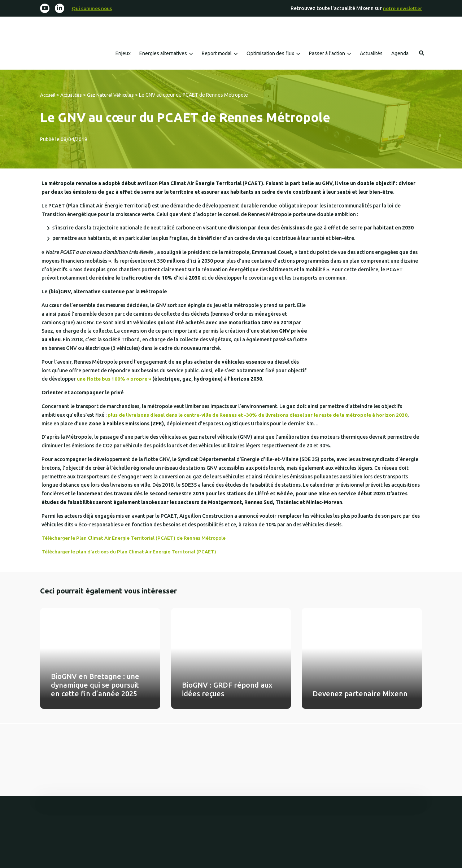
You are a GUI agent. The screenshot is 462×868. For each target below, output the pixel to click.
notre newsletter (402, 8)
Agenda (400, 54)
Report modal (217, 54)
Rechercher (422, 53)
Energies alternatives (163, 54)
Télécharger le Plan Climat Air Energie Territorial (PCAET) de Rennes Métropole (137, 538)
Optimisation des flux (270, 54)
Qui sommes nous (93, 8)
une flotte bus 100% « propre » (115, 379)
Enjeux (123, 54)
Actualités (371, 54)
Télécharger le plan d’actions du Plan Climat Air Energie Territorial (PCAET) (131, 552)
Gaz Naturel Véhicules (114, 95)
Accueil (48, 95)
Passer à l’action (327, 54)
